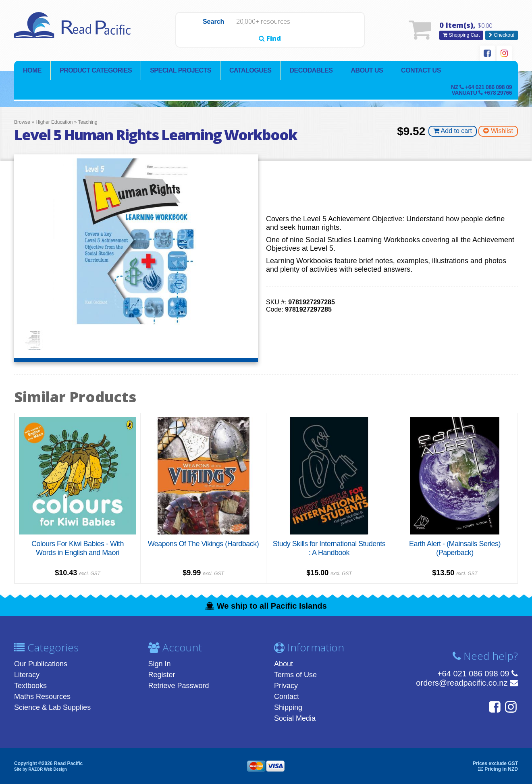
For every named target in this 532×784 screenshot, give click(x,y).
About (284, 664)
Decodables (311, 71)
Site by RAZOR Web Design (41, 769)
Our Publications (41, 664)
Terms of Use (295, 675)
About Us (367, 71)
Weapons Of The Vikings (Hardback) (204, 544)
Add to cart (453, 132)
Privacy (286, 686)
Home (32, 71)
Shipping (288, 707)
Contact (287, 697)
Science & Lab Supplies (52, 707)
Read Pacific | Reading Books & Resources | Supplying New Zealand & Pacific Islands (75, 30)
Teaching (88, 123)
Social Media (295, 718)
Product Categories (96, 71)
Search (195, 30)
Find (345, 30)
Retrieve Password (179, 686)
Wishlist (498, 132)
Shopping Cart (461, 35)
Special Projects (181, 71)
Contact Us (421, 71)
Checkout (502, 35)
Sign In (160, 664)
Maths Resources (42, 697)
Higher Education (54, 123)
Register (162, 675)
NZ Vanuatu (481, 90)
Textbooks (30, 686)
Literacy (27, 675)
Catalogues (250, 71)
